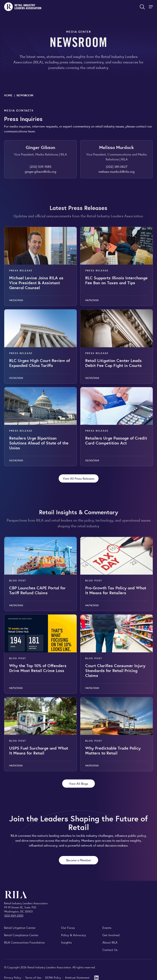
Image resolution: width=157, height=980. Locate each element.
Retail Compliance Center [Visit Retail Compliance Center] (21, 935)
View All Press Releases (79, 478)
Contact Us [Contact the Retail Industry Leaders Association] (110, 950)
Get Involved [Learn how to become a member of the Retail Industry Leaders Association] (111, 935)
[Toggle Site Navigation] (151, 7)
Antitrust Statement (77, 977)
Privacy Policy (13, 977)
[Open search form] (142, 7)
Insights (66, 942)
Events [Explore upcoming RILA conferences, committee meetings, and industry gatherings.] (107, 928)
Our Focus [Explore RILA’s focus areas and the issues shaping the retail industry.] (68, 928)
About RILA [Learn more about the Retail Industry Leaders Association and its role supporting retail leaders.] (110, 942)
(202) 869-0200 (14, 915)
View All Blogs (79, 783)
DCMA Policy (53, 977)
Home (8, 95)
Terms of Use (34, 977)
